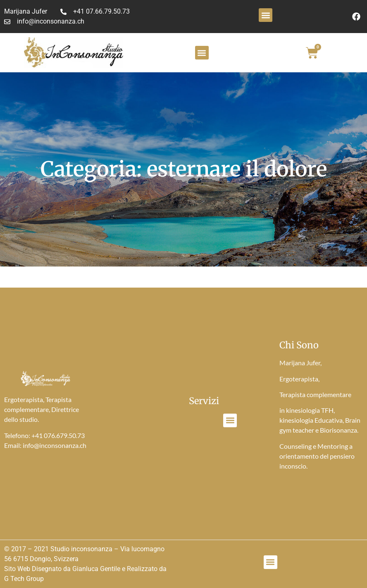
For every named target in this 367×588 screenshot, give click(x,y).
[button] (266, 15)
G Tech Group (24, 579)
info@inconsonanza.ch (55, 445)
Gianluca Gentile (96, 569)
